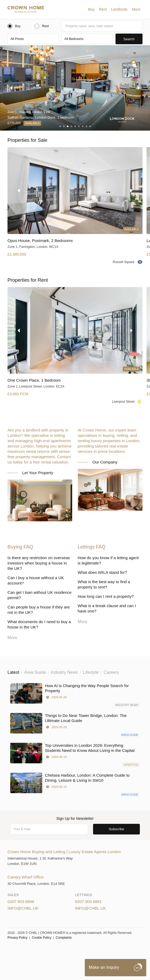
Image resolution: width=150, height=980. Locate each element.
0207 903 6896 (21, 902)
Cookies (67, 951)
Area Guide (130, 735)
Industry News (127, 705)
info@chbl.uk (23, 908)
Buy (91, 9)
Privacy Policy (18, 938)
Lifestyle (131, 765)
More (136, 9)
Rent (103, 9)
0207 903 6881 (89, 902)
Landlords (120, 9)
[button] (91, 9)
